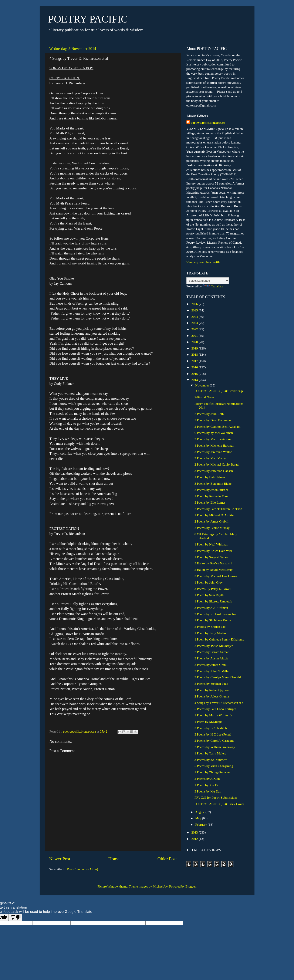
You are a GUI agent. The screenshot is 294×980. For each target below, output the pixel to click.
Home (114, 859)
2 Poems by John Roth (209, 414)
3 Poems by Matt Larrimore (213, 439)
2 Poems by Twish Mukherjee (214, 646)
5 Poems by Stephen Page (211, 684)
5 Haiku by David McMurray (214, 570)
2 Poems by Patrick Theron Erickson (218, 509)
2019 (195, 348)
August (200, 812)
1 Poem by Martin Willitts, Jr (213, 715)
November (203, 385)
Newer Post (60, 859)
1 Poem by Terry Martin (210, 633)
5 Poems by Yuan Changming (214, 766)
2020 (195, 342)
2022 (195, 329)
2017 (195, 361)
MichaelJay (160, 886)
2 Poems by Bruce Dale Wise (214, 551)
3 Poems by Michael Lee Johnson (216, 576)
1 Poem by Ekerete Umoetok (213, 601)
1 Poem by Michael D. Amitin (214, 515)
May (199, 818)
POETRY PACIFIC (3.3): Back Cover (219, 804)
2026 (195, 304)
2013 (195, 832)
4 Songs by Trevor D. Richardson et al (219, 703)
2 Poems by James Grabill (212, 521)
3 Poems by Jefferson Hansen (214, 471)
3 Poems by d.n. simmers (211, 760)
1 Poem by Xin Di (206, 785)
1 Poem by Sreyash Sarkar (212, 557)
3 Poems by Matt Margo (210, 458)
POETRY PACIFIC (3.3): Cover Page (219, 391)
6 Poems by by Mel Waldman (214, 433)
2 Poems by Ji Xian (207, 779)
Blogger (190, 886)
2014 (195, 380)
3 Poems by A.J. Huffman (211, 608)
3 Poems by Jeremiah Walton (213, 452)
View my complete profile (203, 262)
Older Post (167, 859)
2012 (195, 839)
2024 (195, 317)
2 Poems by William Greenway (215, 747)
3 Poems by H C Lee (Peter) (213, 734)
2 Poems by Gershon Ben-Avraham (217, 427)
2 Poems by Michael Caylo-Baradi (217, 464)
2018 (195, 354)
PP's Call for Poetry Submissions (216, 797)
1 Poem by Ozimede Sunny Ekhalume (219, 639)
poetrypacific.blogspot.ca (208, 123)
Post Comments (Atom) (83, 869)
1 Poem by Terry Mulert (210, 753)
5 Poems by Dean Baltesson (213, 420)
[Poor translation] (16, 917)
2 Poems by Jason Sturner (211, 490)
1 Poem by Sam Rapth (209, 595)
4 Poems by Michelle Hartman (214, 445)
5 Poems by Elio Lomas (210, 502)
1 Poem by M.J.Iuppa (208, 722)
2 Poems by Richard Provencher (215, 614)
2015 (195, 374)
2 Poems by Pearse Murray (212, 528)
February (202, 824)
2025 (195, 310)
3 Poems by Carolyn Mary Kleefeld (218, 677)
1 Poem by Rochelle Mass (212, 496)
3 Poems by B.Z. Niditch (211, 728)
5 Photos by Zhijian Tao (210, 627)
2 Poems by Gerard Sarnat (212, 652)
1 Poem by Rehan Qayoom (212, 690)
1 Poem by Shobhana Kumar (213, 620)
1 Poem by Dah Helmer (210, 477)
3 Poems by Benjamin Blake (213, 484)
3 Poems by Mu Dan (208, 791)
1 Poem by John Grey (209, 582)
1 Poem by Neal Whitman (211, 544)
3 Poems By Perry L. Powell (213, 589)
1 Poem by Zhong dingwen (212, 772)
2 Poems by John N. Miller (212, 671)
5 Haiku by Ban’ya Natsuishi (213, 563)
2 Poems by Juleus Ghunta (212, 696)
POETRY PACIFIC (88, 19)
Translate (213, 286)
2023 (195, 323)
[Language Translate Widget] (208, 281)
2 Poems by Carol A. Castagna (214, 741)
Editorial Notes (204, 397)
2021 (195, 336)
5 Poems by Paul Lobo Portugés (215, 709)
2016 (195, 367)
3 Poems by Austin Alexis (211, 658)
